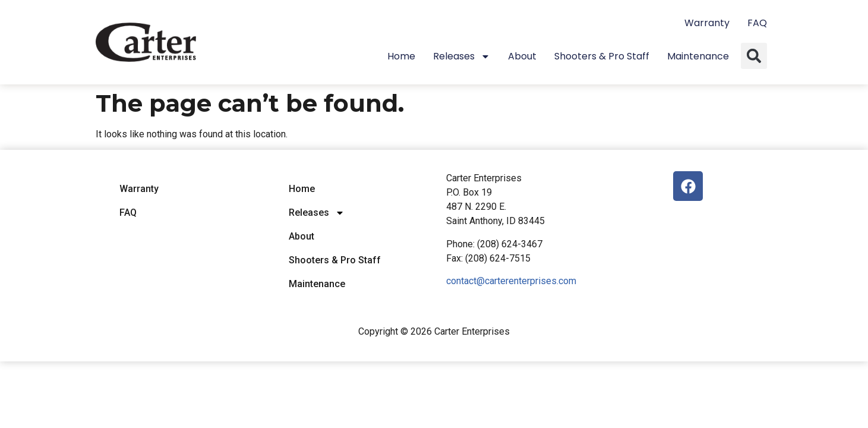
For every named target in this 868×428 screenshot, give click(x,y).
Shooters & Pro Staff (602, 56)
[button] (754, 56)
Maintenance (698, 56)
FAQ (757, 23)
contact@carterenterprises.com (511, 281)
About (522, 56)
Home (401, 56)
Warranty (707, 23)
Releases (462, 56)
